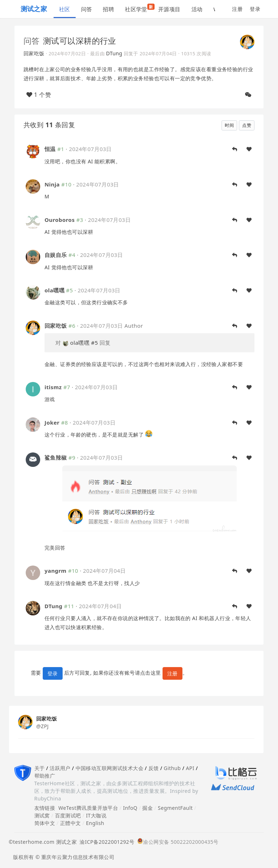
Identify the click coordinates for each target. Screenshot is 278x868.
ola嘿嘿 (54, 290)
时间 (229, 125)
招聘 (108, 9)
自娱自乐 (56, 255)
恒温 (50, 149)
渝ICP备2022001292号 (106, 842)
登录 (255, 9)
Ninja (52, 184)
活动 (197, 9)
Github (172, 768)
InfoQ (130, 808)
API (190, 768)
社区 (65, 9)
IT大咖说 (96, 815)
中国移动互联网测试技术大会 (109, 768)
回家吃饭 (34, 53)
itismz (53, 387)
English (95, 823)
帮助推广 (45, 776)
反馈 (154, 768)
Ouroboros (60, 220)
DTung (114, 53)
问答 (87, 9)
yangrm (56, 571)
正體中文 (71, 823)
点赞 (247, 125)
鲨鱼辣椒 (56, 457)
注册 (237, 9)
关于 (40, 768)
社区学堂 (139, 8)
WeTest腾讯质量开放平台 (88, 808)
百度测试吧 (68, 815)
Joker (52, 422)
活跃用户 (60, 768)
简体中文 (45, 823)
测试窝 (42, 815)
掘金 (148, 808)
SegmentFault (175, 808)
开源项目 (169, 9)
